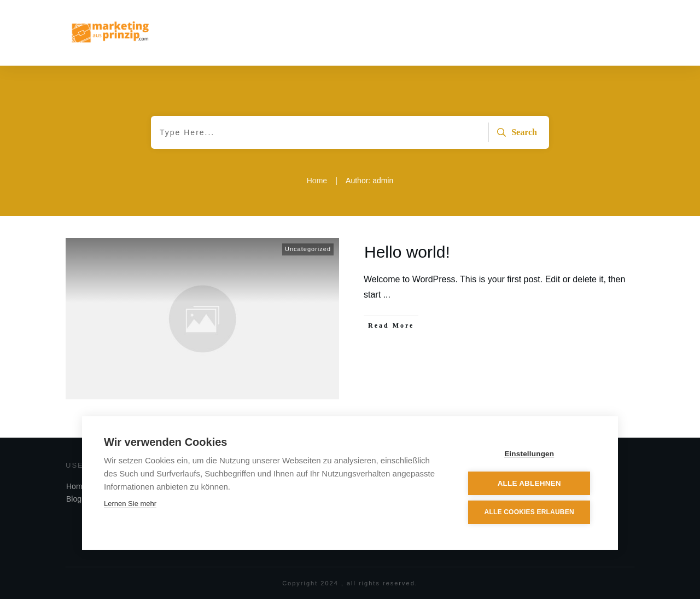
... (387, 295)
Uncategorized (308, 249)
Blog (74, 499)
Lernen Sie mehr (130, 504)
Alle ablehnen (530, 483)
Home (76, 486)
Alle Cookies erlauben (530, 513)
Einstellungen (530, 454)
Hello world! (407, 252)
